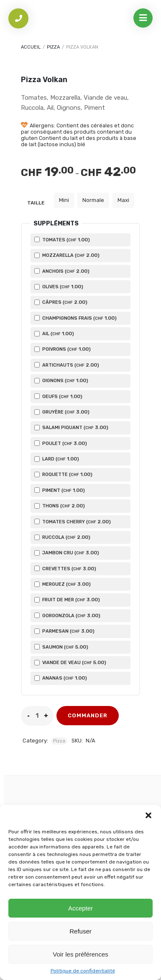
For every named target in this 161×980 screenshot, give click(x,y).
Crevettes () (65, 569)
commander (88, 715)
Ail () (54, 334)
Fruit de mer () (67, 600)
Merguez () (63, 584)
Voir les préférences (80, 954)
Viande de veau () (70, 662)
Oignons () (61, 380)
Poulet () (61, 443)
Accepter (80, 908)
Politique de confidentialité (83, 971)
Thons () (60, 506)
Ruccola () (62, 537)
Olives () (59, 287)
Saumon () (61, 647)
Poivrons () (63, 349)
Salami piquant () (71, 427)
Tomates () (62, 240)
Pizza (53, 47)
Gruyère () (62, 412)
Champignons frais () (75, 318)
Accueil (31, 47)
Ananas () (61, 678)
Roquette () (63, 474)
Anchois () (62, 271)
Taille (36, 203)
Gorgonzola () (67, 615)
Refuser (80, 931)
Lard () (57, 459)
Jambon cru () (67, 553)
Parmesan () (64, 631)
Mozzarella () (67, 255)
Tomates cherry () (73, 522)
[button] (148, 815)
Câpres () (61, 302)
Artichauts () (67, 365)
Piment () (60, 490)
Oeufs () (58, 396)
